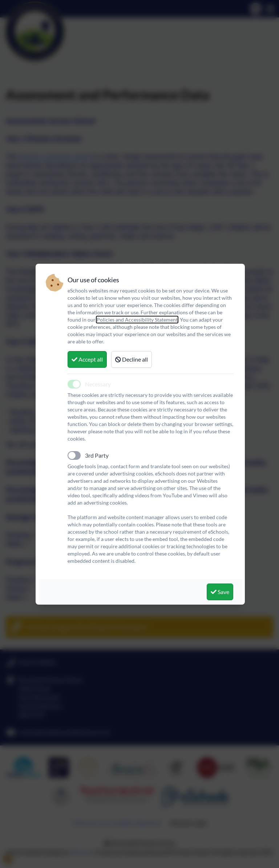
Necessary (98, 384)
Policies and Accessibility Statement (137, 320)
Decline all (132, 359)
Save (220, 592)
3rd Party (97, 455)
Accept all (87, 359)
